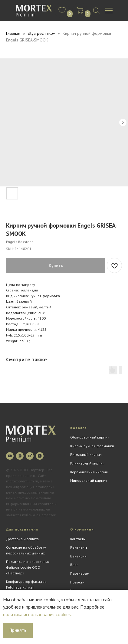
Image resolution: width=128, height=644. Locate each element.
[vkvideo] (20, 456)
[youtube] (10, 456)
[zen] (40, 456)
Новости (77, 582)
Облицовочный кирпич (90, 437)
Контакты (78, 539)
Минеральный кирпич (89, 480)
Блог (74, 565)
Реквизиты (79, 547)
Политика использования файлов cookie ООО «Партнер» (28, 567)
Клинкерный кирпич (87, 463)
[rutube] (30, 456)
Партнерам (80, 573)
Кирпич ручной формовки (92, 446)
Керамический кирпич (89, 472)
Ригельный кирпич (86, 454)
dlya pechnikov (41, 33)
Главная (13, 33)
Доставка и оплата (22, 539)
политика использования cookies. (37, 614)
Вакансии (78, 556)
